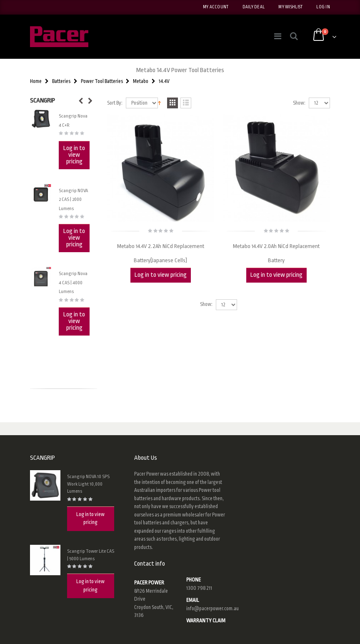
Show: (299, 103)
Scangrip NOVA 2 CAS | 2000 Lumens (73, 200)
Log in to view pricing (161, 275)
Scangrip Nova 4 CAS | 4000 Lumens (73, 283)
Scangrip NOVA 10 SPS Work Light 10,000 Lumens (88, 484)
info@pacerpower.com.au (212, 609)
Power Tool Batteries (102, 81)
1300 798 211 (199, 588)
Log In (323, 7)
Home (36, 81)
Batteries (61, 81)
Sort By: (115, 103)
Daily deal (254, 7)
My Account (216, 7)
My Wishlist (290, 7)
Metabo (141, 81)
